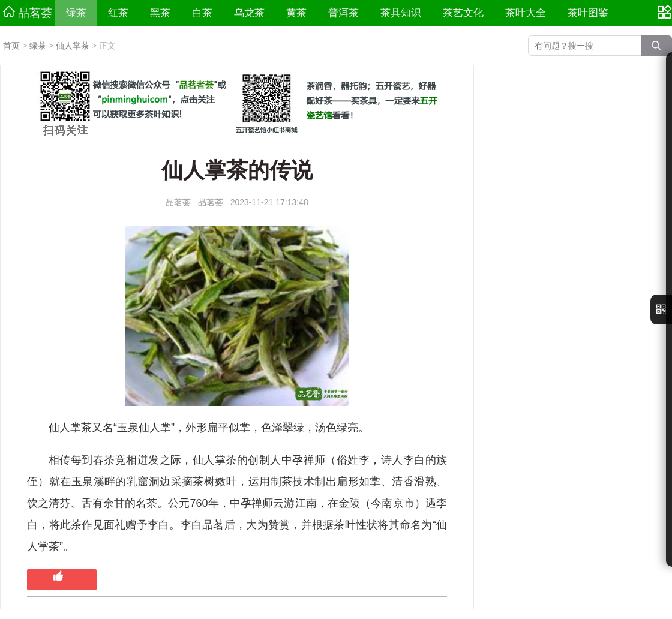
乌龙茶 (249, 13)
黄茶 (296, 13)
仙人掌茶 (73, 46)
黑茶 (160, 13)
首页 (11, 46)
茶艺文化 (463, 13)
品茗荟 (28, 13)
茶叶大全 (526, 13)
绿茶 (76, 13)
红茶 (118, 13)
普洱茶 (343, 13)
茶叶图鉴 (588, 13)
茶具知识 (401, 13)
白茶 (202, 13)
